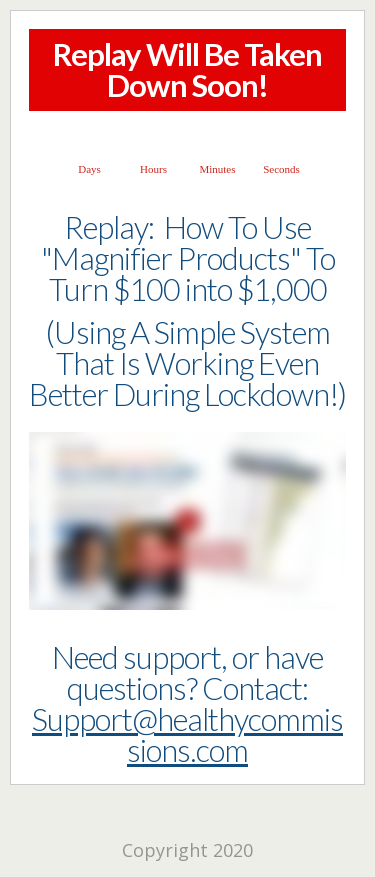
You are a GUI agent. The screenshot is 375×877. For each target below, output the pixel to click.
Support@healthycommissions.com (187, 734)
